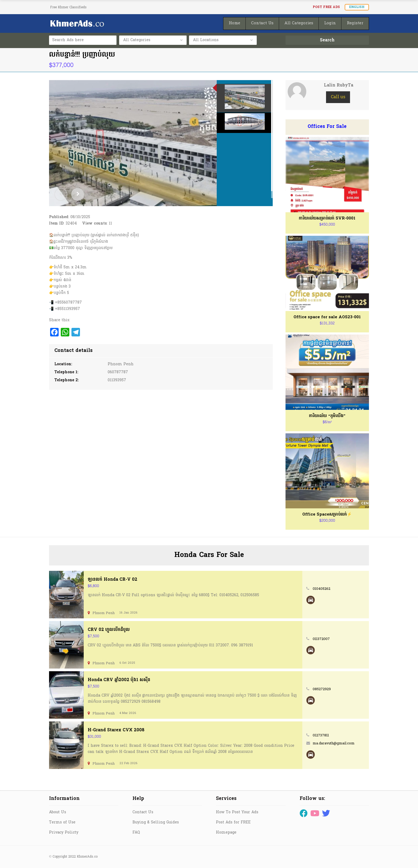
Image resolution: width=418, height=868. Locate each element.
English (357, 7)
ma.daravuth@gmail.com (334, 743)
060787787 (118, 372)
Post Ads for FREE (233, 822)
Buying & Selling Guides (156, 822)
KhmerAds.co (87, 857)
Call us (338, 97)
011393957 (117, 380)
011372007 (321, 639)
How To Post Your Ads (237, 812)
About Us (58, 812)
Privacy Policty (64, 833)
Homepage (226, 833)
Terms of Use (62, 822)
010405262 (321, 589)
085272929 (322, 689)
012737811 (321, 735)
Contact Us (143, 812)
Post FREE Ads (326, 7)
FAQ (136, 833)
